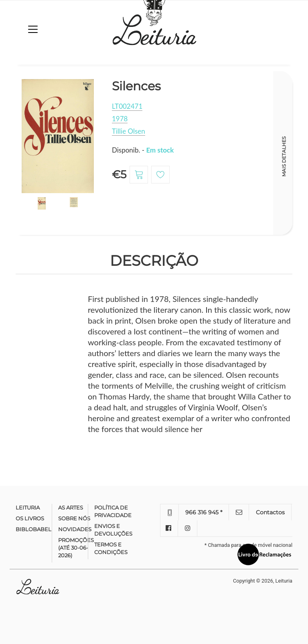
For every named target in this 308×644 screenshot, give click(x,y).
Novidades (75, 529)
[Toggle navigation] (33, 29)
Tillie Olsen (129, 131)
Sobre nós (74, 518)
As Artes (71, 507)
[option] (58, 136)
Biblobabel (33, 529)
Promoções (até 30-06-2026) (76, 548)
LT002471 (127, 106)
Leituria (28, 507)
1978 (120, 119)
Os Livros (30, 518)
